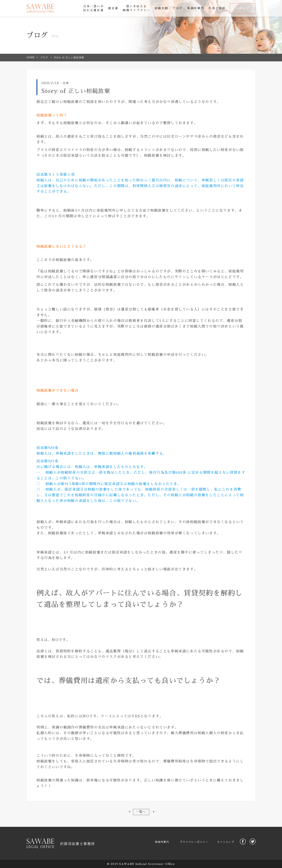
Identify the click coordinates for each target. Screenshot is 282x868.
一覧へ (141, 812)
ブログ (44, 57)
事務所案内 (162, 842)
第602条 (179, 473)
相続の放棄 (137, 484)
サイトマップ (226, 842)
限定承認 (112, 484)
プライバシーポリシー (194, 842)
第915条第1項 (73, 484)
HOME (31, 57)
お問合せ (243, 8)
